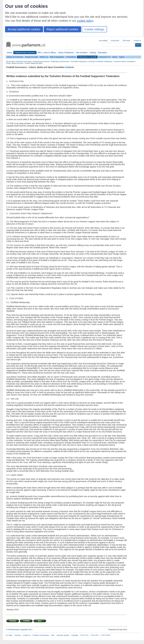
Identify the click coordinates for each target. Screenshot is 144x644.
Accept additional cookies (24, 29)
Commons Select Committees (124, 61)
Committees (71, 57)
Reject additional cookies (62, 29)
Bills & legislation (57, 57)
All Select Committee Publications (101, 61)
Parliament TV (104, 57)
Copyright (75, 635)
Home (10, 53)
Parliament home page (23, 61)
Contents (70, 67)
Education (103, 53)
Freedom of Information (41, 635)
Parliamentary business (25, 53)
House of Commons (15, 57)
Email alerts (115, 41)
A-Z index (9, 635)
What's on (44, 57)
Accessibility (103, 41)
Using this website (63, 635)
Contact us (137, 41)
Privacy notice (84, 635)
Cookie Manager (106, 635)
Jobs (53, 635)
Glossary (18, 635)
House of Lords (31, 57)
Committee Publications (79, 61)
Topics (122, 57)
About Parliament (66, 53)
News (115, 57)
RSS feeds (126, 41)
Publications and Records (60, 61)
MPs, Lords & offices (47, 53)
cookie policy (85, 21)
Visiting (93, 53)
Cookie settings (94, 29)
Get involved (82, 53)
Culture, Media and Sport (14, 63)
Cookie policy (95, 635)
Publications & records (87, 57)
